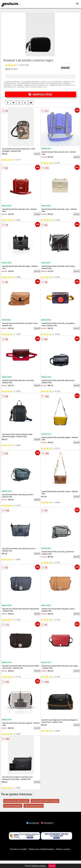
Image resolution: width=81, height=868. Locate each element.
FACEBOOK (33, 823)
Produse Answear (13, 806)
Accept (52, 866)
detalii (37, 154)
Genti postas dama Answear (45, 801)
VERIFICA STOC (41, 94)
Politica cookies (63, 849)
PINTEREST (47, 823)
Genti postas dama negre (16, 801)
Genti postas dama (34, 806)
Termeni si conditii (18, 849)
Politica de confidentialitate (41, 849)
